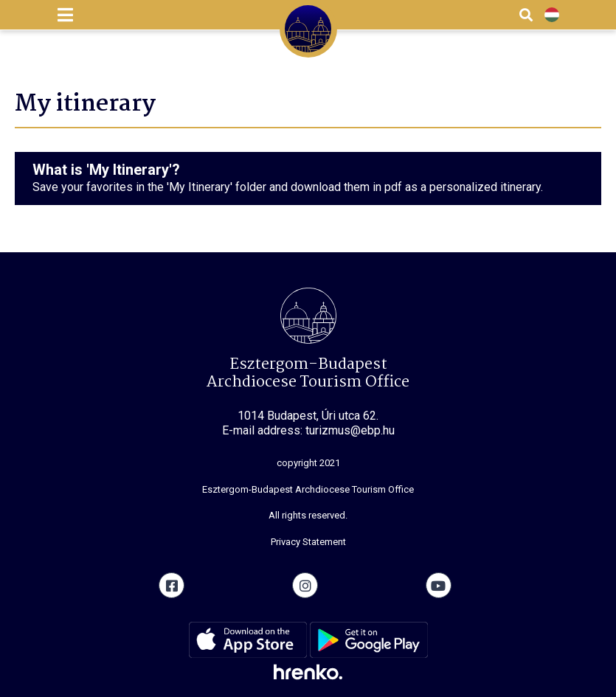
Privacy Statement (308, 542)
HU (552, 15)
